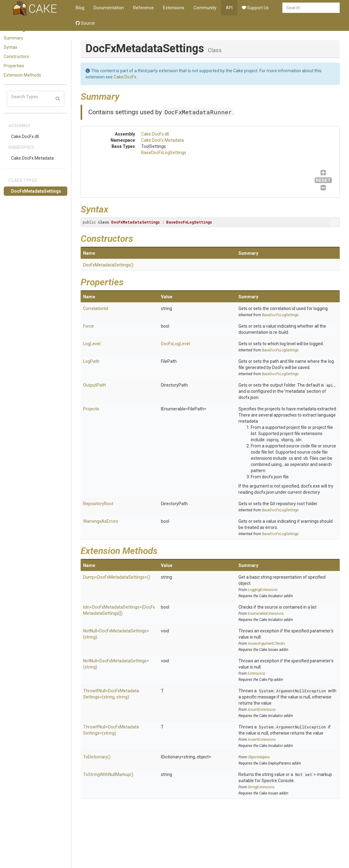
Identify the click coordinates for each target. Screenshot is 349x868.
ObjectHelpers (259, 757)
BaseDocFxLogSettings (164, 153)
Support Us (255, 8)
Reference (143, 8)
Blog (80, 8)
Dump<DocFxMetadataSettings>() (117, 577)
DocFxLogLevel (175, 344)
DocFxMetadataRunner (198, 112)
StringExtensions (261, 787)
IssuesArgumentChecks (266, 644)
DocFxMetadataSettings (36, 191)
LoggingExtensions (263, 590)
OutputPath (95, 385)
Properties (14, 66)
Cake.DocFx (125, 77)
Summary (13, 38)
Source (85, 23)
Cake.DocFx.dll (25, 136)
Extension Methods (22, 75)
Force (88, 326)
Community (205, 8)
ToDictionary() (97, 757)
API (229, 8)
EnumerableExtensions (266, 614)
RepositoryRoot (98, 504)
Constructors (16, 57)
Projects (91, 409)
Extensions (174, 8)
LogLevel (92, 344)
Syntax (11, 47)
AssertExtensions (262, 710)
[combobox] (311, 8)
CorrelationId (96, 308)
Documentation (109, 8)
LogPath (91, 361)
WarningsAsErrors (101, 521)
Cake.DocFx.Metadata (32, 158)
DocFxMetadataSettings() (108, 265)
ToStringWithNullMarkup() (108, 774)
